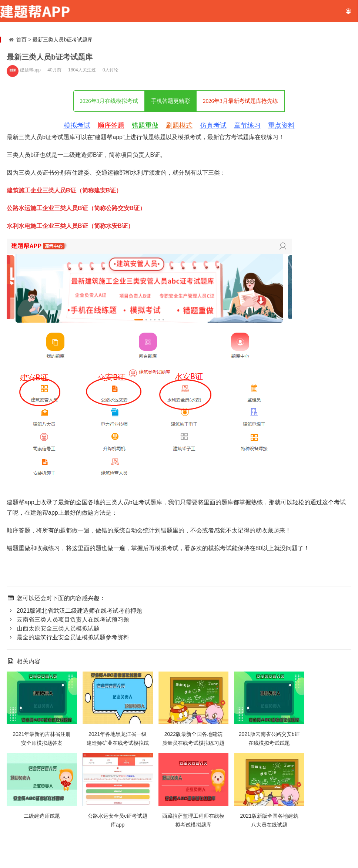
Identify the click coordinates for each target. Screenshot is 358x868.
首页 (21, 40)
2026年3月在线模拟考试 (109, 101)
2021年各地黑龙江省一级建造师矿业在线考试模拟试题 (118, 743)
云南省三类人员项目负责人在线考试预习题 (68, 620)
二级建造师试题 (42, 816)
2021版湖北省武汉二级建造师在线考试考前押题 (74, 611)
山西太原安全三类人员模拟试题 (53, 628)
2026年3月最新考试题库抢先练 (240, 101)
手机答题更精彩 (170, 101)
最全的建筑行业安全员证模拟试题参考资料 (68, 637)
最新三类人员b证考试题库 (63, 40)
